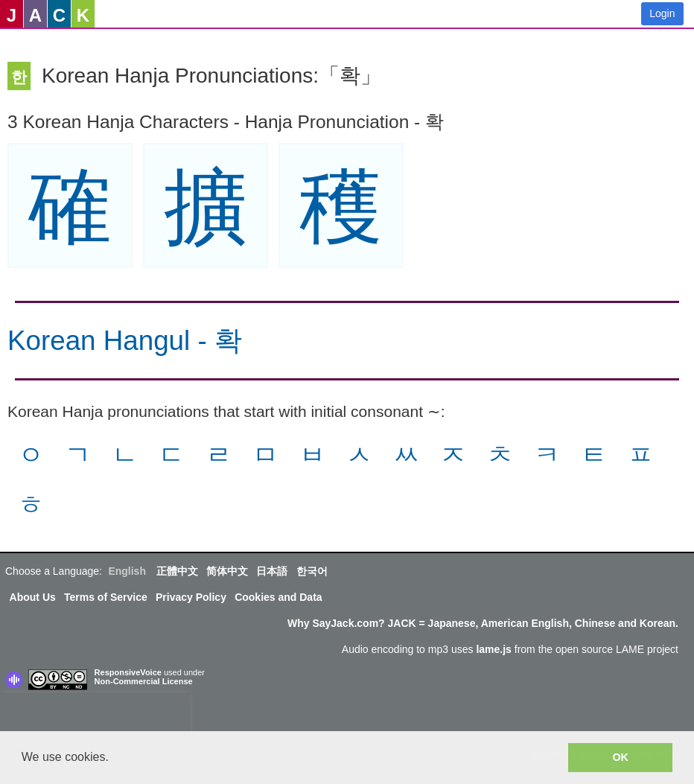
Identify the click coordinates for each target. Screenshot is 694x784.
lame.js (493, 649)
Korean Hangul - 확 (125, 341)
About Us (33, 597)
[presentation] (95, 715)
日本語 (272, 571)
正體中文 (177, 571)
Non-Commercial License (144, 681)
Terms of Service (106, 597)
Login (662, 13)
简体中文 (227, 571)
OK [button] (620, 757)
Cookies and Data (278, 597)
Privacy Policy (191, 597)
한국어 (312, 571)
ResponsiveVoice (128, 672)
